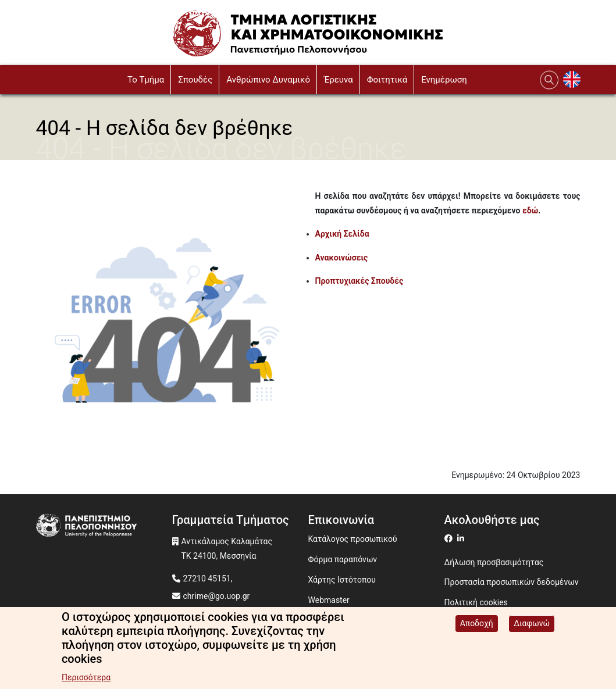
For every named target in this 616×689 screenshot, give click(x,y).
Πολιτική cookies (476, 602)
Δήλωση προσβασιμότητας (494, 562)
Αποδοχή (477, 626)
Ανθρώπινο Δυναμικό (268, 80)
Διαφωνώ (532, 626)
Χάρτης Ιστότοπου (342, 580)
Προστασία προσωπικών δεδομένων (512, 582)
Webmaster (329, 600)
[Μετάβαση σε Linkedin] (462, 538)
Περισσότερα (86, 680)
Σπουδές (195, 80)
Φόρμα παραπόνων (343, 559)
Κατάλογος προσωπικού (353, 539)
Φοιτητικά (387, 80)
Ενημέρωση (444, 80)
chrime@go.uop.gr (217, 596)
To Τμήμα (146, 80)
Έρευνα (339, 80)
